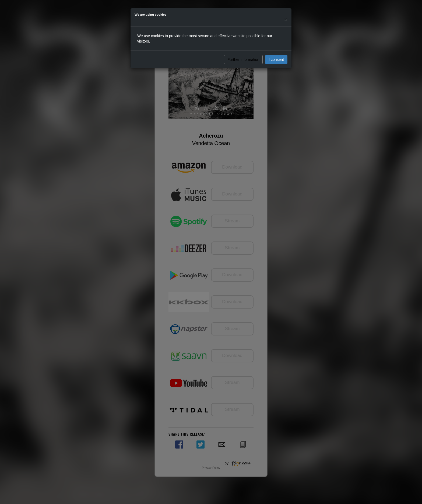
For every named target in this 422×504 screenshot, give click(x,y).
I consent (276, 59)
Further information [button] (243, 59)
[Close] (286, 19)
